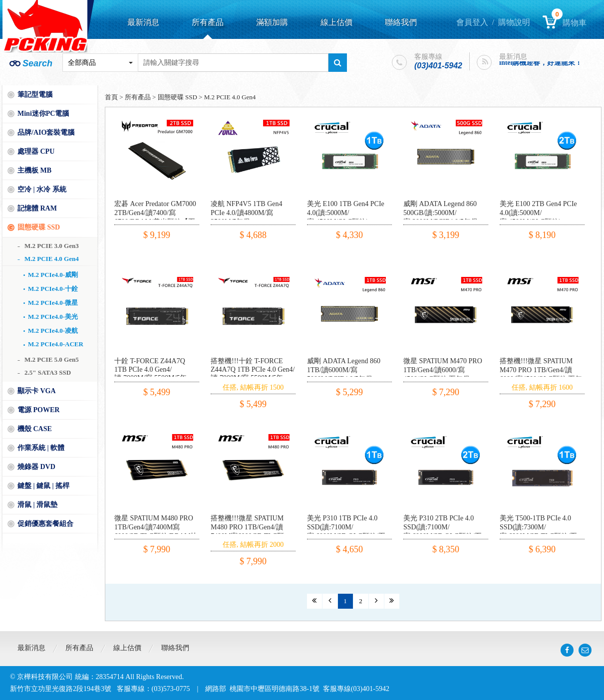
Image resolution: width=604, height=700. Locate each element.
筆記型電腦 (35, 95)
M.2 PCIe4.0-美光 (53, 317)
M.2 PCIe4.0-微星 (53, 303)
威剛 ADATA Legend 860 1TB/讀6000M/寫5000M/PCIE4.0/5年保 (344, 370)
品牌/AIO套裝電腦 (46, 132)
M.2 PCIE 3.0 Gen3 (52, 246)
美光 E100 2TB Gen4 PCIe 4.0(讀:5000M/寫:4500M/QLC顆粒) (538, 213)
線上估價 (336, 22)
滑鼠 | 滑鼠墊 (37, 505)
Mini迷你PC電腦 (43, 114)
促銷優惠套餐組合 (45, 524)
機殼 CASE (35, 429)
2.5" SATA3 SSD (48, 372)
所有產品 (208, 22)
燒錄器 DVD (36, 467)
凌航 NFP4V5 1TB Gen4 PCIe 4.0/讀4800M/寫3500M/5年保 (247, 213)
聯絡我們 (401, 22)
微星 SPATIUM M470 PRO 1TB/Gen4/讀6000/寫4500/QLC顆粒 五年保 (443, 370)
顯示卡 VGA (37, 391)
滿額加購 (272, 22)
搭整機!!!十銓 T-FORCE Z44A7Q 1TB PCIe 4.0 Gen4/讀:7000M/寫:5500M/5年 (253, 369)
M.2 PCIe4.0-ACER (56, 344)
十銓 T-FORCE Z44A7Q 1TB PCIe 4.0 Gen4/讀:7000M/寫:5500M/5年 (151, 369)
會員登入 (472, 22)
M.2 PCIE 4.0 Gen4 (52, 259)
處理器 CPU (36, 151)
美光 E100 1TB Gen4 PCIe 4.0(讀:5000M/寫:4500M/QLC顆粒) (346, 213)
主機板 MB (34, 170)
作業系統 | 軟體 (41, 448)
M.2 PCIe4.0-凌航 (53, 331)
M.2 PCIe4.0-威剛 (53, 275)
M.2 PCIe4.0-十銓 (53, 289)
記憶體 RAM (37, 208)
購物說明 (514, 22)
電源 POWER (38, 410)
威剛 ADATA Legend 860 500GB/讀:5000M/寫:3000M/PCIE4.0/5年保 (441, 213)
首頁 (111, 97)
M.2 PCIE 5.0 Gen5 (52, 359)
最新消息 (143, 22)
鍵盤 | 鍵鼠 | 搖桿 (43, 486)
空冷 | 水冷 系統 (42, 189)
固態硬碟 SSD (39, 227)
